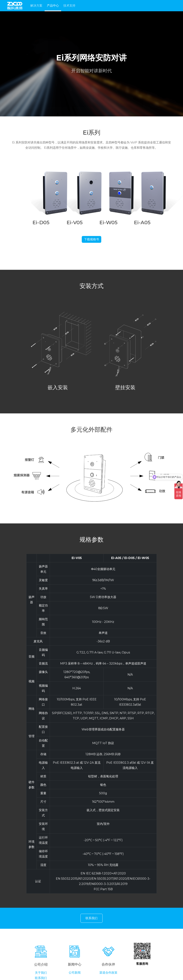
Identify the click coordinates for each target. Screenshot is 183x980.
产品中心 (53, 6)
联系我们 (91, 919)
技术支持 (69, 6)
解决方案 (36, 6)
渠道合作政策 (108, 976)
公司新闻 (75, 976)
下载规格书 (91, 241)
